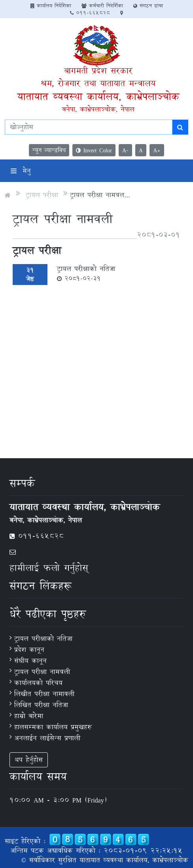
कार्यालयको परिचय (38, 683)
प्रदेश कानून (29, 650)
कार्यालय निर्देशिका (51, 6)
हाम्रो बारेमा (29, 716)
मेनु (21, 171)
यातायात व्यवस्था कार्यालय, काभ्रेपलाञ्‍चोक (98, 97)
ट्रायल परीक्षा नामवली (42, 672)
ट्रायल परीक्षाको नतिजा (86, 273)
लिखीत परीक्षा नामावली (44, 694)
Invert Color (94, 150)
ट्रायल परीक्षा (42, 195)
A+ (157, 150)
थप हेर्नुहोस (29, 760)
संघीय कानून (30, 661)
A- (125, 150)
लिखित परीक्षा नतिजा (41, 705)
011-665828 (90, 13)
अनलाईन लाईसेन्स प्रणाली (47, 738)
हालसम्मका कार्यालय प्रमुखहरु (53, 727)
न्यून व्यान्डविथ (49, 150)
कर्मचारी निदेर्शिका (102, 6)
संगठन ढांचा (148, 6)
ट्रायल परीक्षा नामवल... (100, 195)
